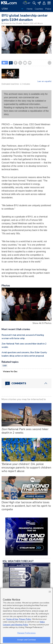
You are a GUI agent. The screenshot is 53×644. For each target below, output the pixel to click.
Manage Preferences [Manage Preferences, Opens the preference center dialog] (26, 633)
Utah (5, 366)
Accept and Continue (26, 640)
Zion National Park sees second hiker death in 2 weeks (25, 431)
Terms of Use (12, 619)
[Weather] (27, 3)
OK (50, 592)
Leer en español (44, 81)
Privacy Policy (25, 619)
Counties (39, 9)
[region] (26, 616)
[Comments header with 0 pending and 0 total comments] (26, 383)
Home (30, 9)
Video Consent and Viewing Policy (24, 623)
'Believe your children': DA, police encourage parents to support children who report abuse (26, 468)
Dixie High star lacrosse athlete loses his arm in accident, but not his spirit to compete (26, 506)
